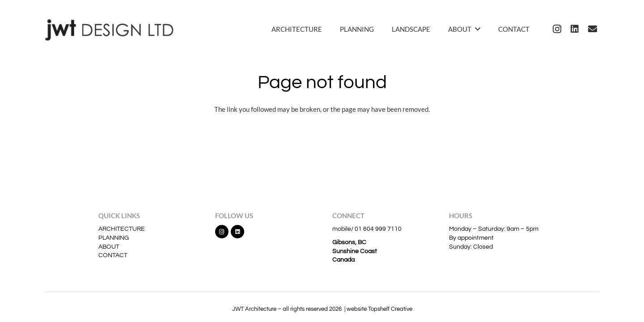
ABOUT (109, 247)
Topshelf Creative (390, 309)
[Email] (593, 29)
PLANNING (114, 238)
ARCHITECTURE (122, 229)
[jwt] (112, 29)
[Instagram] (557, 29)
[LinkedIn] (575, 29)
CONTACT (113, 255)
